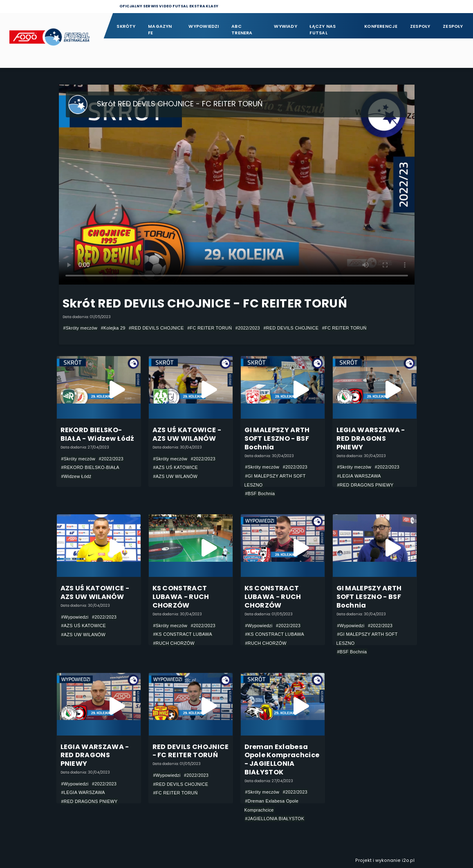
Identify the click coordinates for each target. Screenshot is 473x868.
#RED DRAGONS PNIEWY (365, 485)
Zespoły (420, 26)
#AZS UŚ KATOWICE (176, 467)
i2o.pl (408, 860)
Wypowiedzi (204, 26)
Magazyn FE (160, 30)
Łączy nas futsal (323, 30)
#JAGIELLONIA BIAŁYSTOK (275, 819)
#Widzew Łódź (76, 476)
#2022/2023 (248, 328)
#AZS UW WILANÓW (176, 476)
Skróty (126, 26)
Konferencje (381, 26)
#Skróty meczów (81, 328)
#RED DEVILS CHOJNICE (156, 328)
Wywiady (286, 26)
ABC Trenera (242, 30)
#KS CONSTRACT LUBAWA (183, 634)
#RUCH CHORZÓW (174, 643)
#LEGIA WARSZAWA (359, 476)
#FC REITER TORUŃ (210, 328)
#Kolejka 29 (113, 328)
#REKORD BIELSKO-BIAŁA (90, 467)
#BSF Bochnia (260, 493)
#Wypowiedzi (75, 617)
